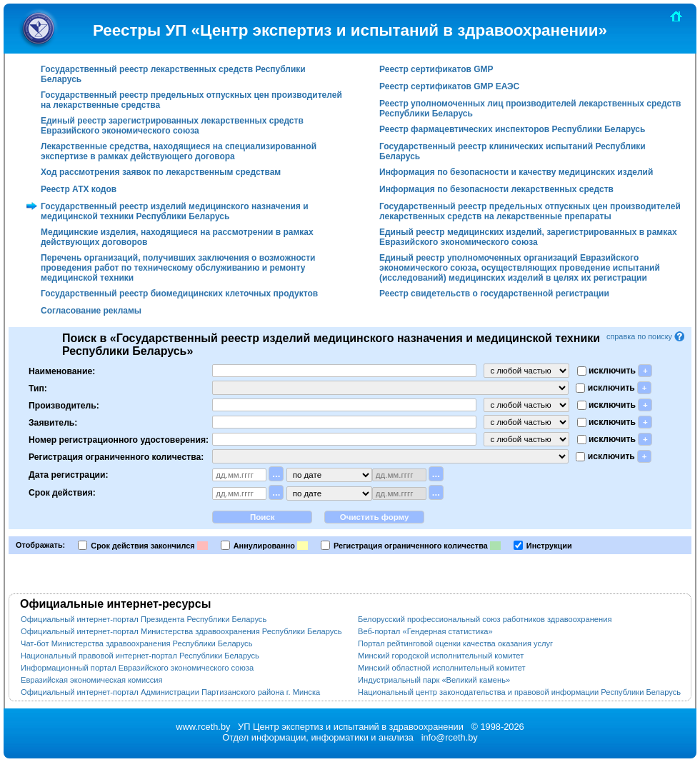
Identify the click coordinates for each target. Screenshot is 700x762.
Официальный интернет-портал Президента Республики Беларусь (144, 619)
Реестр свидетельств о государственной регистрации (494, 294)
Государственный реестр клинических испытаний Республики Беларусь (512, 151)
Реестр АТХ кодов (79, 189)
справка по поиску (646, 337)
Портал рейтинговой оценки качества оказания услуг (455, 643)
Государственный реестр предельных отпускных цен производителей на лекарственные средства (191, 100)
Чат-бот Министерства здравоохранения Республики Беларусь (136, 643)
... (276, 474)
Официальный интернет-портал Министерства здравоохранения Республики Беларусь (181, 631)
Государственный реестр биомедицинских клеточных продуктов (179, 294)
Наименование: (62, 371)
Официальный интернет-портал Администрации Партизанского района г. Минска (170, 692)
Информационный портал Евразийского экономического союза (137, 668)
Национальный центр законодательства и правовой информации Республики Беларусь (519, 692)
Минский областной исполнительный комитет (442, 668)
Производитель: (64, 405)
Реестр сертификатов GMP (436, 69)
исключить (611, 371)
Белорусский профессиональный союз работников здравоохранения (485, 619)
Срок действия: (62, 493)
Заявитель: (53, 422)
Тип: (38, 388)
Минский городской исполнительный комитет (441, 656)
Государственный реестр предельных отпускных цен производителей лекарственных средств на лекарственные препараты (530, 211)
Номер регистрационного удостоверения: (119, 439)
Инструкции (549, 546)
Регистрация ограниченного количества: (116, 456)
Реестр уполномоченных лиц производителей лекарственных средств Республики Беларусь (530, 109)
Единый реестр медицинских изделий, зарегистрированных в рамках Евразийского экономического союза (528, 237)
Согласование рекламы (91, 311)
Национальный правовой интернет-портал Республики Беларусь (140, 656)
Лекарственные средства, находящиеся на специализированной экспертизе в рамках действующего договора (179, 151)
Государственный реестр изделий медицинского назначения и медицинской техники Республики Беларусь (175, 211)
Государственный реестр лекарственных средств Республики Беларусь (173, 74)
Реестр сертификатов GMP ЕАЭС (449, 86)
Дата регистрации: (69, 474)
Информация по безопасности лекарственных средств (496, 189)
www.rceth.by (203, 727)
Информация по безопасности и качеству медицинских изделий (516, 172)
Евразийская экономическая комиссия (92, 680)
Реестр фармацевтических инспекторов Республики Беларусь (512, 129)
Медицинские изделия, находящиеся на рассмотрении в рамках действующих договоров (177, 237)
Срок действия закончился (142, 546)
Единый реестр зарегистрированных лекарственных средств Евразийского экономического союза (172, 126)
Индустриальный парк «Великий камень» (434, 680)
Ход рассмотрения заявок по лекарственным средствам (161, 172)
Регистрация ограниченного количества (411, 546)
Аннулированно (264, 546)
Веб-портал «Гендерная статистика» (425, 631)
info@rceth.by (450, 737)
